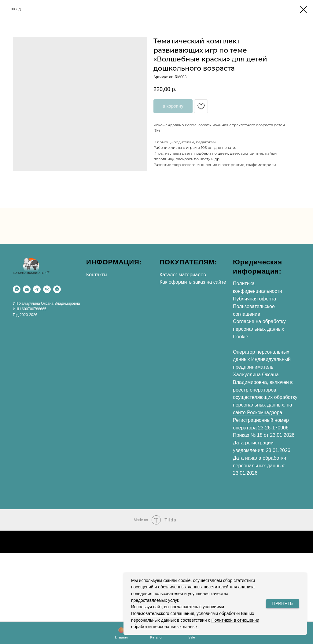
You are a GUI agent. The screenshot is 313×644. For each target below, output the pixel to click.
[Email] (27, 289)
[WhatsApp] (17, 289)
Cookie (241, 337)
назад (16, 9)
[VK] (47, 289)
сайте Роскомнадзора (258, 412)
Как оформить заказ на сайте (193, 282)
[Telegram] (37, 289)
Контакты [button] (97, 275)
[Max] (57, 289)
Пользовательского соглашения (163, 613)
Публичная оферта (254, 299)
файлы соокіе (177, 580)
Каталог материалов (183, 275)
